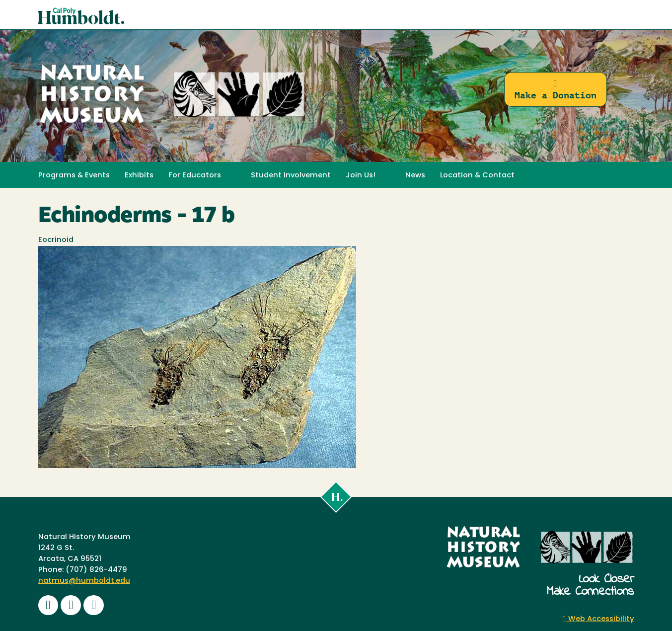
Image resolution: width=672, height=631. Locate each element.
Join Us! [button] (361, 176)
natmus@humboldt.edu (84, 581)
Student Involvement (291, 176)
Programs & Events (74, 176)
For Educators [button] (195, 176)
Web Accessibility (598, 619)
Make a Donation (556, 90)
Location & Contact (477, 176)
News (415, 176)
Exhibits (139, 176)
